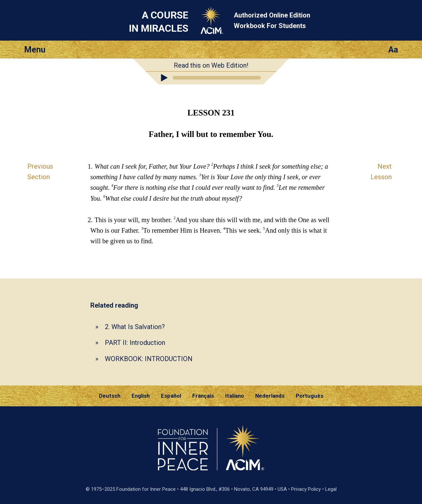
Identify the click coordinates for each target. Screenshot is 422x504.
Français (203, 396)
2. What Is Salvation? (135, 327)
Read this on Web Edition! (211, 65)
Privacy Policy (306, 489)
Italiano (235, 396)
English (141, 396)
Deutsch (110, 396)
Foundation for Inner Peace (146, 489)
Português (310, 396)
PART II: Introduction (135, 343)
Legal (331, 489)
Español (171, 396)
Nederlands (270, 396)
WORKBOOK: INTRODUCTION (149, 359)
